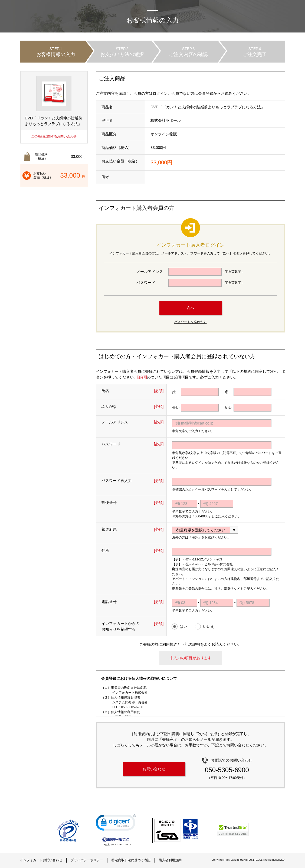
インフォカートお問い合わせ (41, 860)
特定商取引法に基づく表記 (131, 860)
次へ (191, 308)
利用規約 (170, 644)
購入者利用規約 (170, 860)
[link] (116, 824)
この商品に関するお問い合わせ (54, 136)
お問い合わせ (154, 769)
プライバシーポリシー (87, 860)
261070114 (125, 845)
